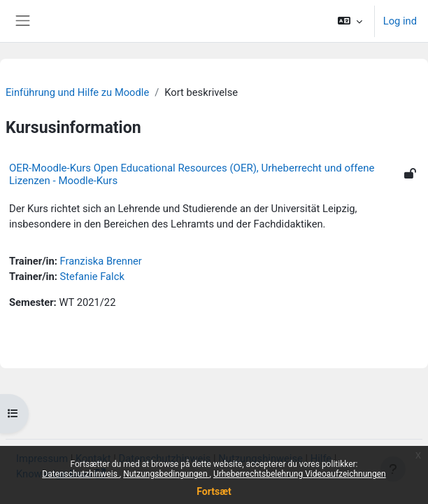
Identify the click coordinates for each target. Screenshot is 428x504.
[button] (349, 21)
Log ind (400, 21)
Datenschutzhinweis (81, 474)
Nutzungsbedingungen (166, 474)
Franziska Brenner (101, 261)
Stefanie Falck (92, 276)
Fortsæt (214, 491)
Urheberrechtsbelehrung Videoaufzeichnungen (300, 474)
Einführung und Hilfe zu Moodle (77, 92)
